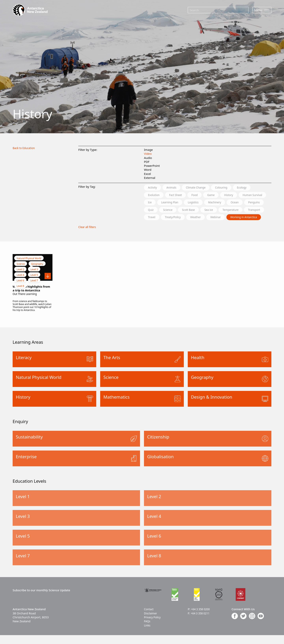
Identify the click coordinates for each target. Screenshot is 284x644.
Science (215, 211)
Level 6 (20, 290)
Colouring (231, 188)
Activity (154, 188)
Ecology (254, 188)
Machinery (256, 203)
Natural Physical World (29, 267)
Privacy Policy (153, 626)
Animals (175, 188)
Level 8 (20, 295)
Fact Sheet (180, 195)
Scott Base (238, 211)
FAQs (147, 630)
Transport (184, 218)
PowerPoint (152, 166)
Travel (206, 218)
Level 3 (34, 278)
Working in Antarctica (186, 226)
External (150, 178)
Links (148, 634)
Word (148, 170)
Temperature (158, 218)
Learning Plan (206, 203)
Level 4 (20, 284)
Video (148, 154)
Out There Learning (26, 303)
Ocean (153, 211)
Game (220, 195)
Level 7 (34, 290)
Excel (147, 174)
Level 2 (20, 278)
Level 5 (34, 284)
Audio (148, 158)
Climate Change (202, 188)
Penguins (175, 211)
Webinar (154, 226)
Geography (37, 273)
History (240, 195)
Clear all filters (88, 236)
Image (148, 150)
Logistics (232, 203)
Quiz (195, 211)
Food (201, 195)
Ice (183, 203)
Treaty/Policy (230, 218)
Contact (149, 618)
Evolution (155, 195)
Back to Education (25, 148)
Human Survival (160, 203)
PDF (147, 162)
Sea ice (261, 211)
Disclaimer (151, 622)
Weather (255, 218)
